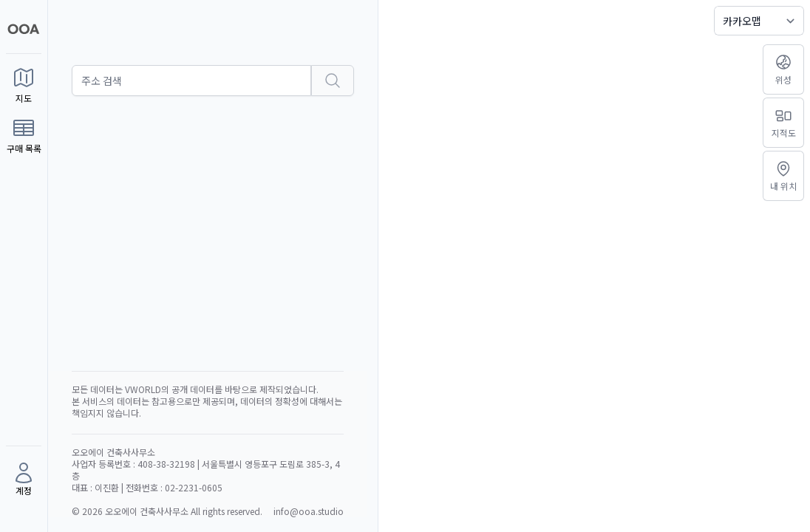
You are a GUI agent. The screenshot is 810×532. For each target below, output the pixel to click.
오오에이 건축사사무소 (148, 511)
